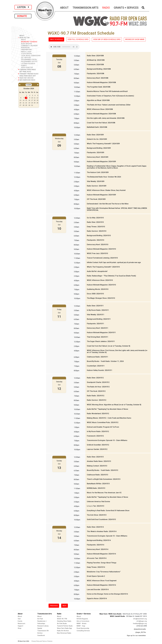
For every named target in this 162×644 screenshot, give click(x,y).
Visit (19, 619)
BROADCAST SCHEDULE (29, 42)
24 (32, 103)
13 (20, 100)
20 (20, 103)
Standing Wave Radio (64, 621)
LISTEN (23, 7)
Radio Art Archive (63, 631)
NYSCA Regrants (82, 619)
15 (26, 100)
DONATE (23, 16)
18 (35, 100)
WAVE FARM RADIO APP (27, 76)
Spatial (40, 628)
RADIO (106, 7)
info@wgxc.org (142, 621)
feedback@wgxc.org (140, 624)
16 (29, 100)
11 (35, 98)
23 (29, 103)
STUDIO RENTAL (27, 54)
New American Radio (64, 633)
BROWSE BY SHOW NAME (135, 39)
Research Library (43, 626)
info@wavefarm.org (140, 619)
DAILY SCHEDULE (56, 39)
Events (20, 621)
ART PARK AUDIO (25, 72)
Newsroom (21, 624)
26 (37, 103)
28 (24, 105)
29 (26, 105)
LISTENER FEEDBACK (28, 64)
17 (32, 100)
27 (20, 105)
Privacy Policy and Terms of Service (42, 641)
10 (32, 98)
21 (24, 103)
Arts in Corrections (83, 621)
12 (37, 98)
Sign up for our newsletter (136, 636)
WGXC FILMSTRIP (27, 68)
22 (26, 103)
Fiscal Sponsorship (83, 628)
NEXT (65, 606)
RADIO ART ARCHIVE (26, 78)
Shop (20, 628)
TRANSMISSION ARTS (86, 7)
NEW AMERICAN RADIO (27, 80)
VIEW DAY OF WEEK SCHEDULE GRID (107, 39)
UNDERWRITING (26, 50)
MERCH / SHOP (26, 52)
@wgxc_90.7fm (141, 632)
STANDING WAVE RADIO (27, 70)
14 (24, 100)
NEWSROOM (25, 48)
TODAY (29, 85)
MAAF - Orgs (81, 626)
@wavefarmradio (140, 629)
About (20, 616)
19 (37, 100)
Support (20, 626)
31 (32, 105)
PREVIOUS (54, 606)
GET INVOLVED (26, 58)
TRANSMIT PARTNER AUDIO (28, 74)
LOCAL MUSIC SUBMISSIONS (31, 56)
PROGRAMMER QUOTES (29, 62)
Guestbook (41, 635)
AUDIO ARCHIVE (27, 44)
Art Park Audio (62, 624)
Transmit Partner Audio (65, 626)
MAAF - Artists (82, 624)
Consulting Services (83, 631)
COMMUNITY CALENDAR (29, 46)
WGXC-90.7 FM (24, 38)
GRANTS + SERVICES (126, 7)
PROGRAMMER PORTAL (29, 60)
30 (29, 105)
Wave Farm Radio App (64, 628)
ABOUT (64, 7)
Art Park (40, 619)
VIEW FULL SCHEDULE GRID (78, 39)
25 (35, 103)
